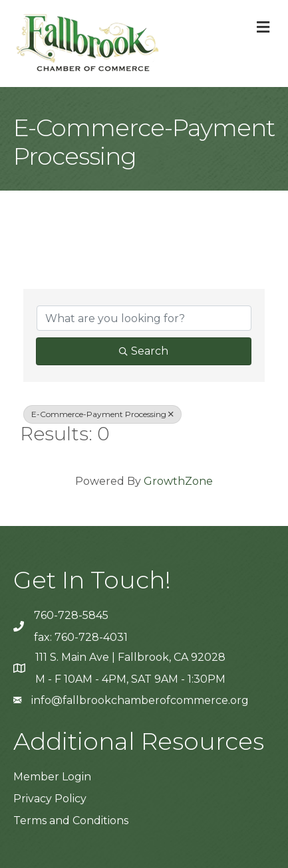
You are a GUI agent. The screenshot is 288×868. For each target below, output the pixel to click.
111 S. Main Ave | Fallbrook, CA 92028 (130, 657)
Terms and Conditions (71, 821)
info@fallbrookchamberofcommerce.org (140, 700)
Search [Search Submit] (144, 351)
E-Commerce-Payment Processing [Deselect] (102, 414)
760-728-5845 (71, 615)
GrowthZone (178, 481)
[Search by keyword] (144, 318)
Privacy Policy (50, 799)
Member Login (52, 777)
